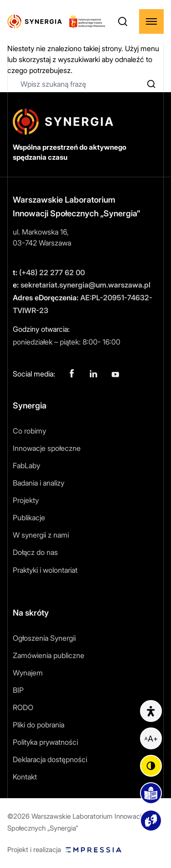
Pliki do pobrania (39, 725)
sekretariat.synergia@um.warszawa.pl (82, 285)
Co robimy (29, 431)
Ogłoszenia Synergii (44, 638)
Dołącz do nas (35, 552)
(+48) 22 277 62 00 (49, 272)
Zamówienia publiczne (49, 655)
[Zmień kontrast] (151, 766)
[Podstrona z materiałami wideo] (151, 821)
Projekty (26, 500)
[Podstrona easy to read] (151, 793)
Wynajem (28, 673)
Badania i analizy (39, 483)
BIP (18, 690)
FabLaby (26, 465)
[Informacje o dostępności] (151, 711)
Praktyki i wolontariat (45, 570)
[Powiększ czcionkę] (151, 738)
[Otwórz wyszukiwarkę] (123, 21)
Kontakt (25, 777)
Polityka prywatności (45, 742)
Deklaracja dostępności (50, 759)
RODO (23, 707)
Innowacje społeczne (47, 448)
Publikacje (29, 518)
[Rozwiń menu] (151, 21)
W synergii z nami (41, 535)
